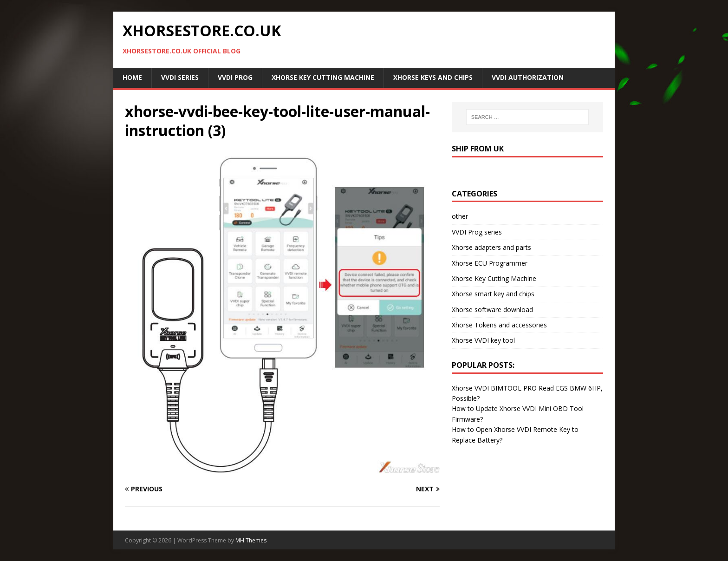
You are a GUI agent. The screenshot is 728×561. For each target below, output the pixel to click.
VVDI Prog (235, 77)
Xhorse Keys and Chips (433, 77)
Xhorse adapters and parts (491, 247)
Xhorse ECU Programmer (490, 263)
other (460, 216)
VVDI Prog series (477, 232)
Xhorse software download (492, 310)
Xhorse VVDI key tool (483, 340)
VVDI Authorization (528, 77)
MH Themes (251, 540)
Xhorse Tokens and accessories (499, 325)
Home (132, 77)
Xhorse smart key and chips (493, 294)
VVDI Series (180, 77)
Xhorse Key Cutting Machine (323, 77)
